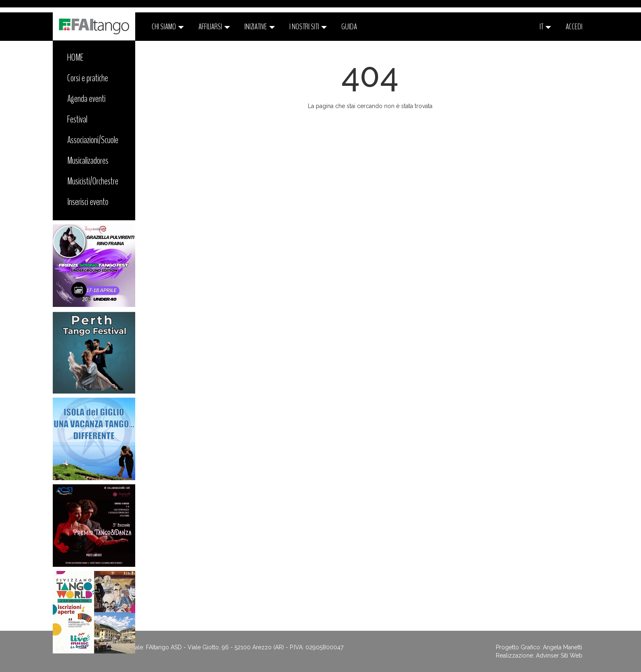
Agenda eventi (86, 99)
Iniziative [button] (260, 27)
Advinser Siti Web (559, 655)
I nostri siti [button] (308, 27)
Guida (349, 27)
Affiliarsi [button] (214, 27)
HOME (75, 57)
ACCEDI (574, 27)
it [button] (545, 27)
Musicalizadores (88, 160)
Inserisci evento (88, 202)
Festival (77, 119)
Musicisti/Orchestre (93, 181)
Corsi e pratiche (88, 78)
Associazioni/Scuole (93, 140)
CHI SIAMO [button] (168, 27)
